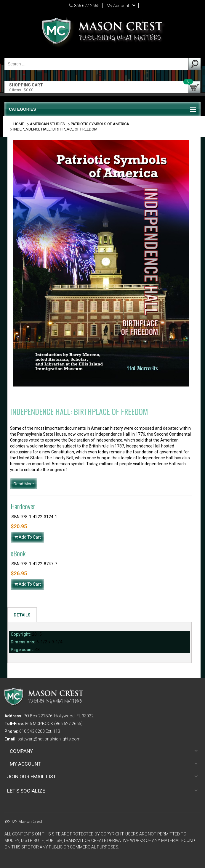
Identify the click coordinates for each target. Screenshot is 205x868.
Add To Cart (27, 537)
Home (19, 124)
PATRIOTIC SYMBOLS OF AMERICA (100, 124)
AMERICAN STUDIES (47, 124)
